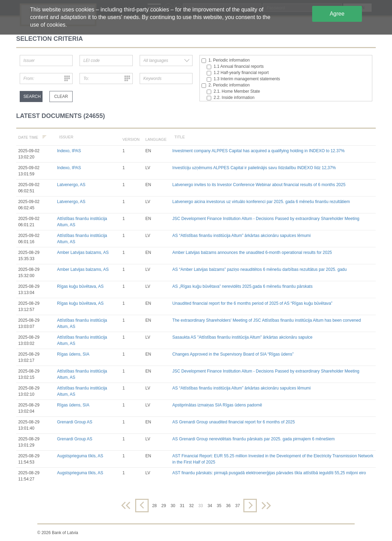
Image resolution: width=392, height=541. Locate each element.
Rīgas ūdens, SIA (73, 354)
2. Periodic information (226, 85)
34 (210, 506)
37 (237, 506)
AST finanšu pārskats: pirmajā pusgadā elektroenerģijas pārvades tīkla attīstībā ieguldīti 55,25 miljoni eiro (269, 473)
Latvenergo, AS (71, 185)
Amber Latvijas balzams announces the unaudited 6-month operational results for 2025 (252, 253)
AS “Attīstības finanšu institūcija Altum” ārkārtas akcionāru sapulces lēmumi (242, 236)
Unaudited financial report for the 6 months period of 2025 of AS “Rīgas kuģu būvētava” (253, 303)
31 (182, 506)
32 (191, 506)
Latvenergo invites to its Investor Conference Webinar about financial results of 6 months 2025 (259, 185)
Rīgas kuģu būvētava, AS (80, 286)
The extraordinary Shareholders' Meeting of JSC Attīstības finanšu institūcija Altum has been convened (267, 320)
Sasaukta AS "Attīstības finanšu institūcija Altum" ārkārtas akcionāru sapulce (242, 337)
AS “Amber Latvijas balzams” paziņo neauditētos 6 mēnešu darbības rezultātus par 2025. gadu (260, 269)
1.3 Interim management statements (243, 79)
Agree (337, 14)
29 (164, 506)
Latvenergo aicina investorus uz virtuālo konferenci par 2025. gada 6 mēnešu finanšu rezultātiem (261, 202)
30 (173, 506)
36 (228, 506)
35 (219, 506)
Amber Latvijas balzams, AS (83, 253)
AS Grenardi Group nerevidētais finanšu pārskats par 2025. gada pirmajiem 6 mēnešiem (254, 439)
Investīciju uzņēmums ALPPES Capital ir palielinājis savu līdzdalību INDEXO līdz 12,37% (254, 168)
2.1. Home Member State (233, 91)
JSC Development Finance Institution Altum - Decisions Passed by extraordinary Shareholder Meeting (266, 219)
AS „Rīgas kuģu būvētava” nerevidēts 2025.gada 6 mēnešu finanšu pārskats (243, 286)
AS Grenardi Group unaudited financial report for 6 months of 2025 (234, 422)
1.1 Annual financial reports (235, 67)
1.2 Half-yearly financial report (238, 73)
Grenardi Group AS (75, 422)
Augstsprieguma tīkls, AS (80, 456)
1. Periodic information (226, 60)
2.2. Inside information (231, 98)
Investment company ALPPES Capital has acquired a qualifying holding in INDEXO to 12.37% (259, 151)
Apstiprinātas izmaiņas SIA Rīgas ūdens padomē (217, 405)
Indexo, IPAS (69, 151)
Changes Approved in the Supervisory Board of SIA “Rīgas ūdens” (233, 354)
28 (154, 506)
